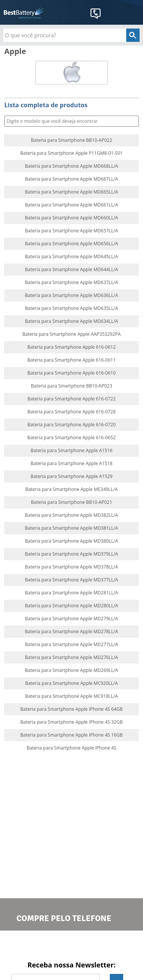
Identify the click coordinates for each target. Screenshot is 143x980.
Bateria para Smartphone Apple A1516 (71, 451)
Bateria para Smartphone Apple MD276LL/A (71, 658)
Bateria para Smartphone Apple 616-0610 (72, 373)
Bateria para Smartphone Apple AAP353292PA (71, 334)
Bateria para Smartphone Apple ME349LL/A (71, 489)
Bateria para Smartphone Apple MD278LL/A (71, 632)
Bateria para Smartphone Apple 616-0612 (72, 347)
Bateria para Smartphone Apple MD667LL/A (71, 179)
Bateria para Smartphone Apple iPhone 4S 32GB (71, 722)
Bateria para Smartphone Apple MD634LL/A (71, 321)
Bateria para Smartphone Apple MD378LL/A (71, 567)
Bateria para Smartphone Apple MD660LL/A (71, 218)
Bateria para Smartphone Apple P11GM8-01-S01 (71, 153)
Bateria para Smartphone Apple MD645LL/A (71, 257)
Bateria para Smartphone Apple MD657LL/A (71, 231)
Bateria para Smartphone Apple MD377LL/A (71, 580)
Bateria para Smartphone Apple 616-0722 (72, 399)
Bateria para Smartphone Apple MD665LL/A (71, 192)
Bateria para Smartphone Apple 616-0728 (72, 412)
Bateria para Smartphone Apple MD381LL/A (71, 528)
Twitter (71, 945)
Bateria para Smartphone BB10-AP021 (71, 502)
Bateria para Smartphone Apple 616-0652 (72, 438)
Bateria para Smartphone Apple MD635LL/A (71, 308)
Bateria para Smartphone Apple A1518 (71, 464)
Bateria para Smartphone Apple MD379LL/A (71, 554)
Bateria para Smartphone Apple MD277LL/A (71, 645)
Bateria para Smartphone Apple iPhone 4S (71, 748)
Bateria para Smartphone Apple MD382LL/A (71, 515)
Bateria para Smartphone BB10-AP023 (71, 386)
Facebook (40, 945)
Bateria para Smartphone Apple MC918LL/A (71, 696)
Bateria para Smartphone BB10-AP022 (71, 140)
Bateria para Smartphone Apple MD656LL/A (71, 244)
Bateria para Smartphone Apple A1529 (71, 476)
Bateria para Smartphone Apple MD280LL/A (71, 606)
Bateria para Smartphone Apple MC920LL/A (71, 683)
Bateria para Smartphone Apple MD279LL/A (71, 619)
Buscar (132, 122)
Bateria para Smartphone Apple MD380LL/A (71, 541)
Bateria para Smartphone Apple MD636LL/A (71, 295)
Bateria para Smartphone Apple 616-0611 (72, 360)
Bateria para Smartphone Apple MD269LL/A (71, 670)
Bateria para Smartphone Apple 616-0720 (72, 425)
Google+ (103, 945)
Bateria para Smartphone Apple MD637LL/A (71, 283)
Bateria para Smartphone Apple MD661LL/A (71, 205)
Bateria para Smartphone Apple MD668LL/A (71, 166)
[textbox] (71, 35)
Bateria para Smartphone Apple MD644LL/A (71, 270)
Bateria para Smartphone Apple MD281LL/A (71, 593)
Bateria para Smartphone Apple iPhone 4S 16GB (71, 735)
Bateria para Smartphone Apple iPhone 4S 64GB (71, 709)
